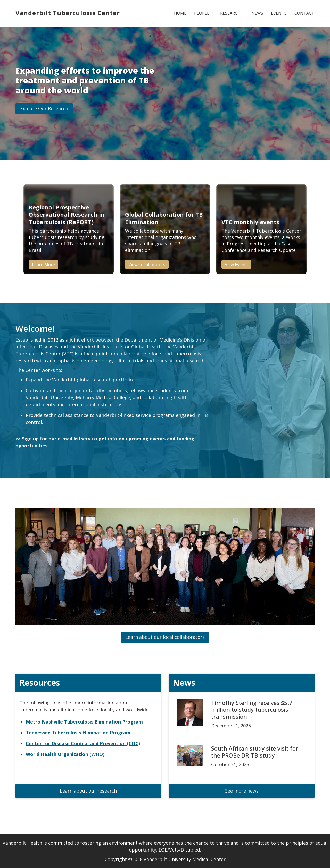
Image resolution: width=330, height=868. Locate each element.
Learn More (43, 265)
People (202, 13)
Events (279, 13)
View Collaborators (147, 265)
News (257, 13)
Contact (304, 13)
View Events (236, 265)
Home (180, 13)
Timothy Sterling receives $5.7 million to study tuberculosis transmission (252, 709)
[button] (44, 109)
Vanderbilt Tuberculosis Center (68, 13)
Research (230, 13)
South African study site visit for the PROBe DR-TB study (255, 752)
